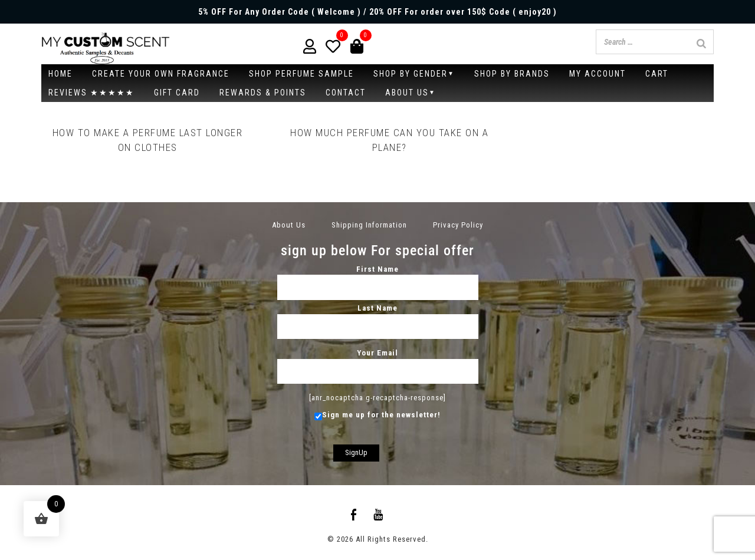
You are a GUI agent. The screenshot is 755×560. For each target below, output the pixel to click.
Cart (657, 74)
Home (60, 74)
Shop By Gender (411, 74)
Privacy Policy (458, 225)
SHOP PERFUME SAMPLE (301, 74)
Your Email (378, 362)
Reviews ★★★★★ (91, 93)
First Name (378, 278)
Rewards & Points (263, 93)
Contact (346, 93)
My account (598, 74)
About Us (407, 93)
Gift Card (177, 93)
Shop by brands (512, 74)
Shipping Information (369, 225)
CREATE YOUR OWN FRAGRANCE (161, 74)
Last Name (378, 317)
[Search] (701, 43)
